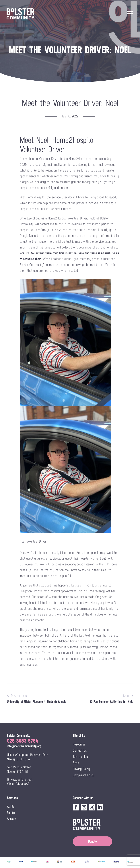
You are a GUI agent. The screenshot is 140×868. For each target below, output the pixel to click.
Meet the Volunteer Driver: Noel (70, 103)
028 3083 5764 (23, 741)
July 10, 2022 (70, 116)
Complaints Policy (84, 775)
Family (11, 813)
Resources (79, 744)
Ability (11, 806)
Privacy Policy (81, 769)
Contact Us (80, 750)
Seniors (11, 819)
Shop (76, 763)
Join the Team (81, 757)
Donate (93, 841)
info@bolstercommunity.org (24, 746)
